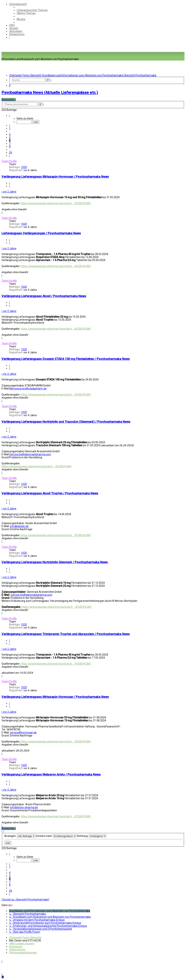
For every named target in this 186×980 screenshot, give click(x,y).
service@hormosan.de (23, 733)
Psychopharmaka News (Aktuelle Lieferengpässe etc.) (50, 93)
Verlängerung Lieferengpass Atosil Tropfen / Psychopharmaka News (50, 493)
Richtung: (92, 836)
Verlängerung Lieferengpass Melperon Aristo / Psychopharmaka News (51, 775)
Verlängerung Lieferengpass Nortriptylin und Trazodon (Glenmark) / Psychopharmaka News (66, 422)
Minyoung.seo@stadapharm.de (28, 389)
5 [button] (10, 137)
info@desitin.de (19, 526)
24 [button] (11, 153)
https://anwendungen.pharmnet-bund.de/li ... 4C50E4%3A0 (56, 203)
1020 (24, 167)
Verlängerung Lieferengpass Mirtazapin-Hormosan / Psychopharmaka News (55, 177)
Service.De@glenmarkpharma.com (30, 454)
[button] (9, 115)
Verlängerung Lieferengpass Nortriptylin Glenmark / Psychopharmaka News (55, 562)
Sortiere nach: (56, 836)
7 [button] (10, 143)
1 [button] (10, 128)
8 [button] (10, 147)
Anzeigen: (20, 836)
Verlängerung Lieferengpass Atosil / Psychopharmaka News (44, 296)
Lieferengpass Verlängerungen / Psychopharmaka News (41, 233)
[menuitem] (32, 10)
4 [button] (10, 134)
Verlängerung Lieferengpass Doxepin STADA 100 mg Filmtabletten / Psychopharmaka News (66, 359)
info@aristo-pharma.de (24, 807)
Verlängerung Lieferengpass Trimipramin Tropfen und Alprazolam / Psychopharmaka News (66, 634)
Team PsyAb (9, 161)
